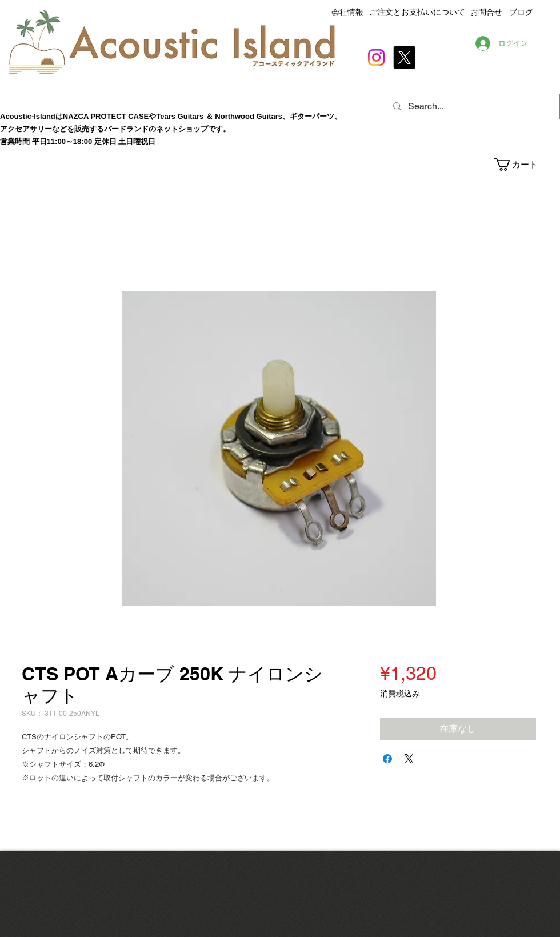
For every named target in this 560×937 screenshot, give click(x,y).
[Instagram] (376, 57)
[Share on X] (409, 759)
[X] (404, 57)
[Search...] (472, 107)
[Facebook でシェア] (387, 759)
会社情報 (347, 12)
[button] (527, 165)
